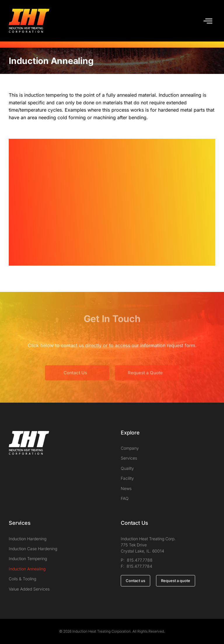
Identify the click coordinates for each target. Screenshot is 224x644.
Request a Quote (145, 381)
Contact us (135, 581)
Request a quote (176, 581)
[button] (208, 21)
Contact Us (75, 381)
